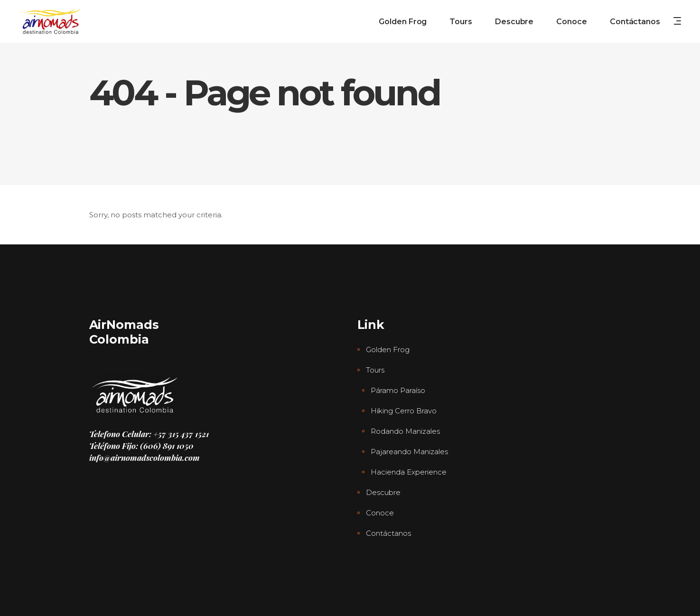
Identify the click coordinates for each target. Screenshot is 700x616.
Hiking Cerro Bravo (404, 411)
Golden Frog (388, 350)
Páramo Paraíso (398, 390)
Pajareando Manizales (409, 452)
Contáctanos (388, 533)
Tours (375, 370)
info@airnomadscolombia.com (145, 457)
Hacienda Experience (409, 472)
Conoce (380, 513)
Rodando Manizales (405, 431)
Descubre (383, 492)
